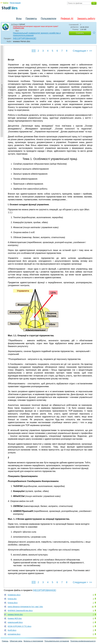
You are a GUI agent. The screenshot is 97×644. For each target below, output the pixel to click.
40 (93, 607)
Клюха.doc (12, 599)
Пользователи (48, 19)
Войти (6, 3)
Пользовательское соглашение (57, 641)
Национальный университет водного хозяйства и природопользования (37, 34)
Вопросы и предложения (33, 641)
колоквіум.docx (14, 634)
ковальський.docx (15, 622)
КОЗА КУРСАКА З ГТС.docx (20, 626)
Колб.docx (12, 630)
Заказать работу (86, 19)
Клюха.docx (13, 603)
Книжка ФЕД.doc (15, 618)
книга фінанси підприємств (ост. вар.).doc (25, 607)
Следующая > (80, 51)
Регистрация (15, 3)
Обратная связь (16, 641)
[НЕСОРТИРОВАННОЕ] (25, 38)
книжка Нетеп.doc (15, 614)
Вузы (19, 19)
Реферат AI (67, 19)
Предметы (31, 19)
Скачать (80, 33)
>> (91, 51)
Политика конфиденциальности (83, 641)
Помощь (5, 641)
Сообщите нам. (19, 28)
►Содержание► (2, 91)
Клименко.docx (14, 595)
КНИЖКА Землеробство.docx (20, 611)
